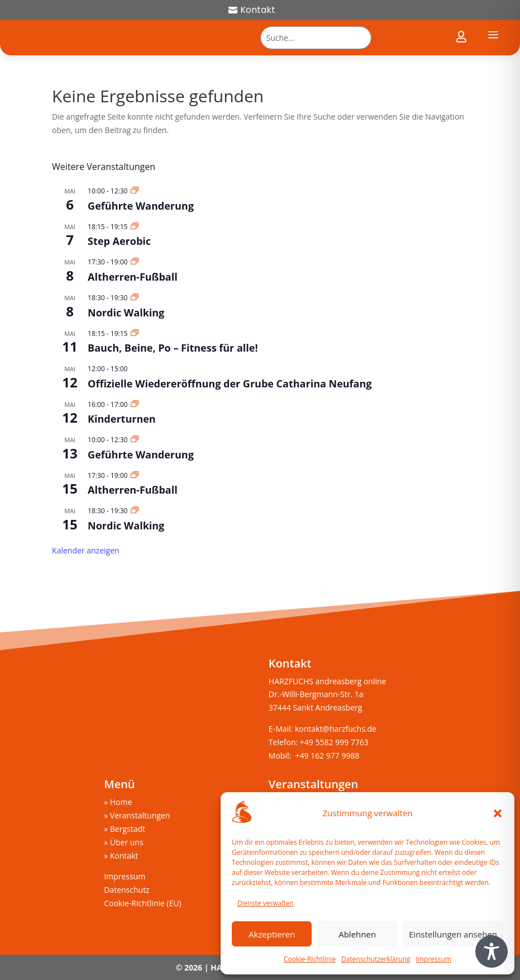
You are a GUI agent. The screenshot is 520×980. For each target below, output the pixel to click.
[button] (498, 813)
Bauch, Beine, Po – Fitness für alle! (173, 348)
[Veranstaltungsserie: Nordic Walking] (135, 298)
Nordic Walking (126, 313)
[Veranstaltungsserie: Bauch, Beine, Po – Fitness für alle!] (135, 333)
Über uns (127, 842)
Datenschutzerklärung (376, 959)
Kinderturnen (122, 419)
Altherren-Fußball (133, 277)
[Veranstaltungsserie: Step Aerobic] (135, 227)
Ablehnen (357, 934)
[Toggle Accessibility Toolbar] (492, 951)
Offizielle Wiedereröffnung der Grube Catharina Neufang (230, 384)
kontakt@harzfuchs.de (337, 729)
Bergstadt (128, 829)
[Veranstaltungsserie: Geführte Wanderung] (135, 191)
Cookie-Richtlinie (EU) (142, 903)
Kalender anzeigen (86, 550)
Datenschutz (127, 890)
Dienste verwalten (266, 903)
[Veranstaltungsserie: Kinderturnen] (135, 404)
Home (121, 802)
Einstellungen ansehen (453, 934)
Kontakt (258, 10)
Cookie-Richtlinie (310, 959)
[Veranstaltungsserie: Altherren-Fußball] (135, 262)
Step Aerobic (119, 241)
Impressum (434, 959)
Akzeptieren (272, 934)
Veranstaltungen (140, 815)
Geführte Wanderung (141, 206)
